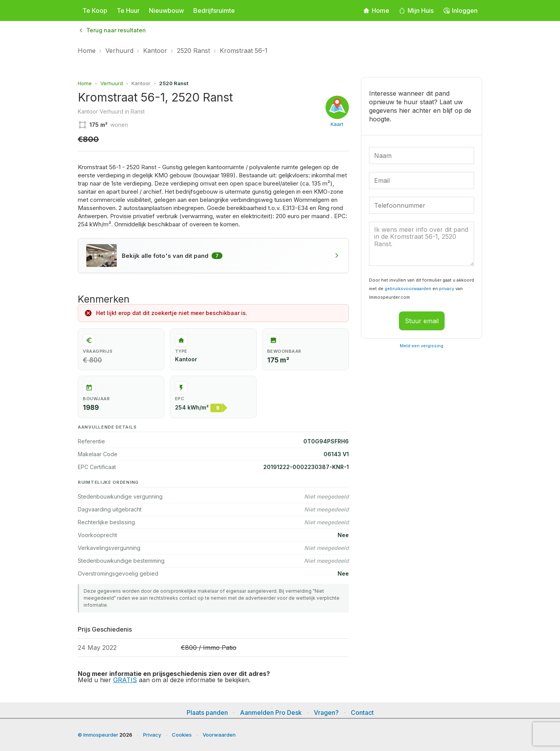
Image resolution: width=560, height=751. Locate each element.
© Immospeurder (98, 735)
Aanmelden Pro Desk (271, 712)
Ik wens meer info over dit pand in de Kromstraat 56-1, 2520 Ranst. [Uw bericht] (422, 244)
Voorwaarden (219, 735)
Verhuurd (119, 51)
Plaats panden (207, 712)
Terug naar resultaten (112, 30)
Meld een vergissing (422, 346)
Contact (362, 712)
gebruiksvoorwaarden (408, 289)
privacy (447, 289)
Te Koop (95, 11)
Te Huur (128, 11)
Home (87, 51)
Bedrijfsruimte (214, 11)
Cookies (182, 735)
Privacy (152, 735)
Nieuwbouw (166, 11)
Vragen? (326, 712)
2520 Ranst (193, 51)
